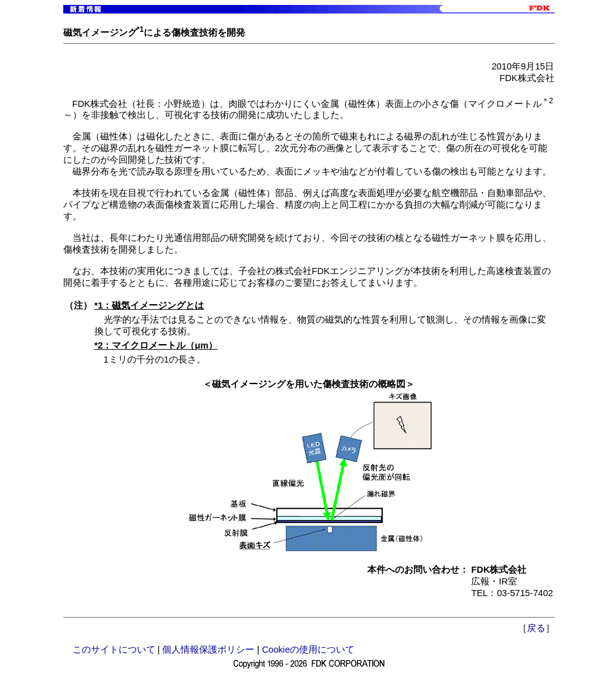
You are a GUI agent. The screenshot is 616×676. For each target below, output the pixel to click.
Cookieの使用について (308, 650)
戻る (536, 628)
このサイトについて (114, 650)
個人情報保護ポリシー (208, 650)
